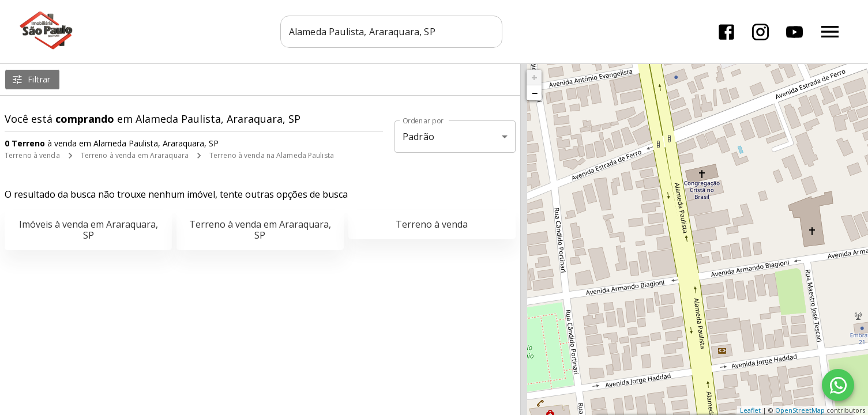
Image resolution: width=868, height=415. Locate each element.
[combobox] (394, 32)
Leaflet (750, 410)
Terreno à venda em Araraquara (135, 155)
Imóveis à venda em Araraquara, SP (89, 230)
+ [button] (534, 77)
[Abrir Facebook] (726, 32)
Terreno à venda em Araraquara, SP (260, 230)
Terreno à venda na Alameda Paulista (272, 155)
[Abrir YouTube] (794, 32)
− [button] (535, 93)
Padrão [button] (418, 137)
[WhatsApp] (838, 385)
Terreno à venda (32, 155)
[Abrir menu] (830, 32)
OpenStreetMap (800, 410)
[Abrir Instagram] (760, 32)
